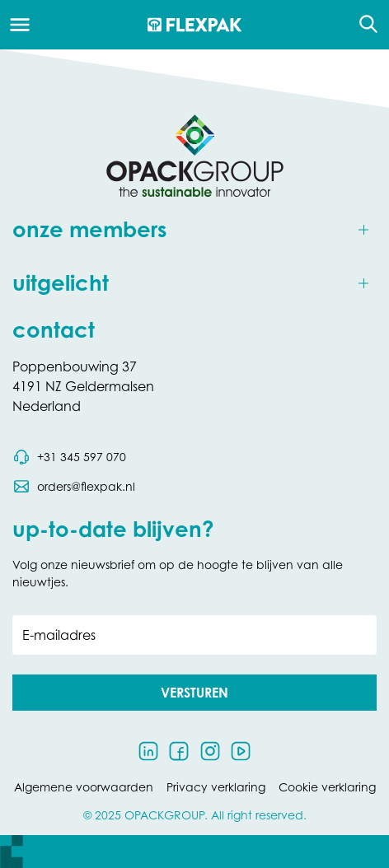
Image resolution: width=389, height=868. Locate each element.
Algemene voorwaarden (84, 787)
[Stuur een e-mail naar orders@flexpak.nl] (74, 487)
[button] (194, 693)
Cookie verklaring (327, 787)
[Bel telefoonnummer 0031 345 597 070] (69, 457)
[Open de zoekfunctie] (363, 25)
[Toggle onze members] (194, 230)
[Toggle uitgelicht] (194, 284)
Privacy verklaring (216, 787)
